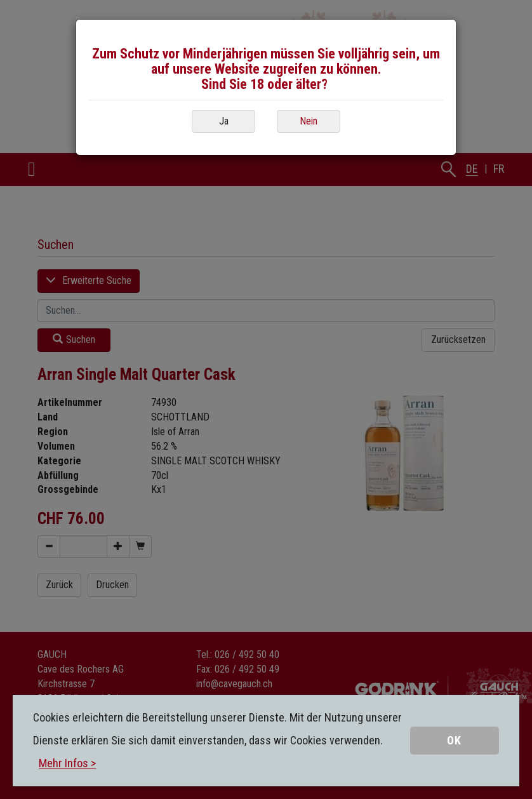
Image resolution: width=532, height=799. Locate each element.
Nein (309, 121)
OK (454, 740)
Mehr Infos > (67, 763)
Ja (224, 121)
